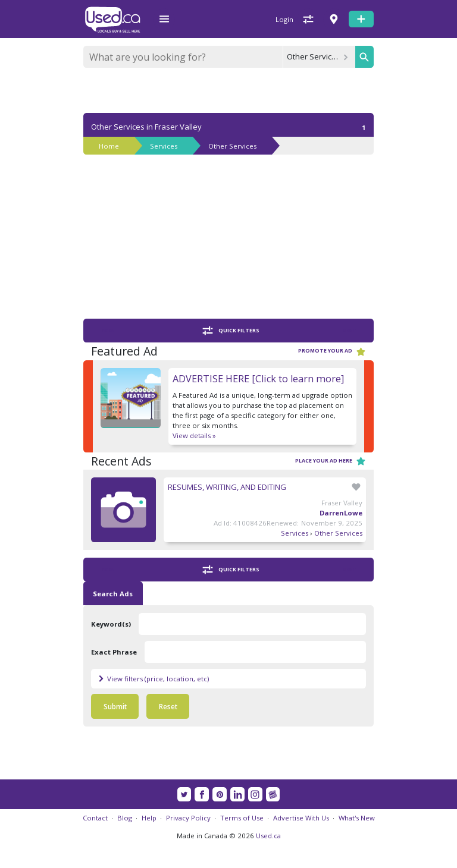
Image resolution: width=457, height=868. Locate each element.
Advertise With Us (301, 818)
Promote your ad (332, 352)
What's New (357, 818)
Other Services (232, 146)
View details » (194, 435)
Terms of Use (242, 818)
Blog (125, 818)
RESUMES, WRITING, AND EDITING (227, 487)
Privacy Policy (188, 818)
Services (164, 146)
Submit (115, 706)
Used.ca (268, 836)
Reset (168, 706)
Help (149, 818)
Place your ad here (331, 461)
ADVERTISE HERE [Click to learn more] (258, 379)
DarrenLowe (341, 513)
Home (109, 146)
